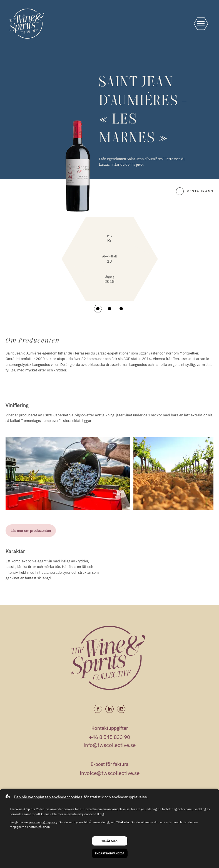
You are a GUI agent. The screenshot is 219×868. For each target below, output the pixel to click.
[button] (98, 309)
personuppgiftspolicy (43, 822)
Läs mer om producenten (31, 530)
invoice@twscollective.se (110, 773)
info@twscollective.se (110, 745)
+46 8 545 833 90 (109, 737)
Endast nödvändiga (110, 853)
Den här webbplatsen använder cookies (48, 797)
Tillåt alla (109, 841)
